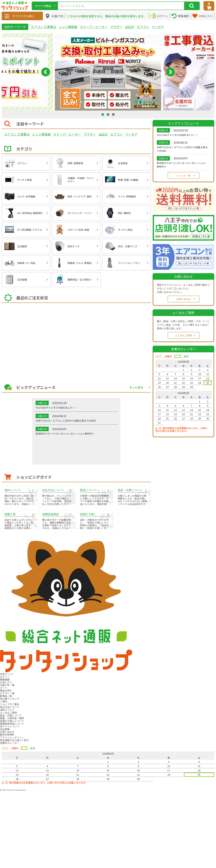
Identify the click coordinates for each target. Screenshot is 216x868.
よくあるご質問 (183, 335)
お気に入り (6, 682)
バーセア (158, 27)
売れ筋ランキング (10, 699)
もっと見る (136, 387)
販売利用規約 (7, 735)
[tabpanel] (108, 72)
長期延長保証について (12, 724)
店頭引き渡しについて (12, 721)
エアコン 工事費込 (44, 27)
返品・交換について (11, 715)
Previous (46, 72)
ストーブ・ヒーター (94, 27)
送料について (7, 710)
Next (170, 72)
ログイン (5, 677)
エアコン (143, 27)
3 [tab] (114, 114)
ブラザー (116, 27)
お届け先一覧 (7, 685)
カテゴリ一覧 (7, 693)
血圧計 (130, 27)
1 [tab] (103, 114)
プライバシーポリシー (12, 737)
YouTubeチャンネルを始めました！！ (178, 135)
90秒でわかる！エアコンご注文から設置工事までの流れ (182, 149)
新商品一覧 (6, 696)
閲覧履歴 (5, 679)
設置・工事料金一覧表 (12, 718)
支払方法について (10, 707)
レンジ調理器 (68, 27)
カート (4, 688)
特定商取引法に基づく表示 (14, 740)
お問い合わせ (183, 299)
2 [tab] (108, 114)
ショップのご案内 (10, 704)
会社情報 (5, 729)
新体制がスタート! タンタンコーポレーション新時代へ (181, 165)
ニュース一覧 (184, 175)
